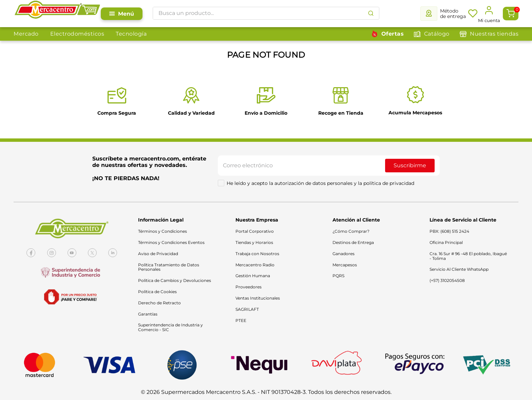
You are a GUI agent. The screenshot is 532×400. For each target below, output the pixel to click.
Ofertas (393, 34)
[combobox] (266, 13)
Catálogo (437, 34)
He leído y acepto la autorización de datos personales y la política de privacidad (320, 183)
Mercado (26, 34)
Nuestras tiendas (494, 34)
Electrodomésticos (77, 34)
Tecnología (131, 34)
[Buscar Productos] (371, 13)
